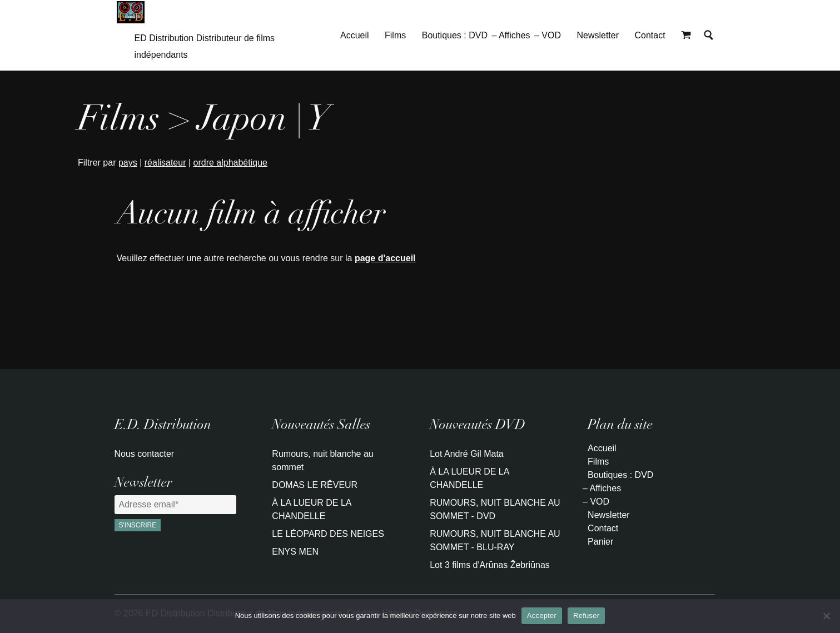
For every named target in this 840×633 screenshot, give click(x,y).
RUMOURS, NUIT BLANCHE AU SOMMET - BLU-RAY (495, 540)
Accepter (542, 615)
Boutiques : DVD (455, 35)
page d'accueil (385, 258)
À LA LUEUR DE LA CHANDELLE (311, 509)
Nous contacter (145, 454)
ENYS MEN (295, 552)
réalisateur (165, 163)
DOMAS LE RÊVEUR (315, 485)
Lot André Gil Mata (467, 454)
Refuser (586, 615)
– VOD (548, 35)
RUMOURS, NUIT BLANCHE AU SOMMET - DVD (495, 509)
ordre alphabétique (230, 163)
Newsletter (598, 35)
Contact (650, 35)
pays (128, 163)
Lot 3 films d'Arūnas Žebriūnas (490, 565)
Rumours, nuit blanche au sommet (322, 460)
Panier (600, 542)
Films (395, 35)
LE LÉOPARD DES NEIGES (328, 534)
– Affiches (511, 35)
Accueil (355, 35)
